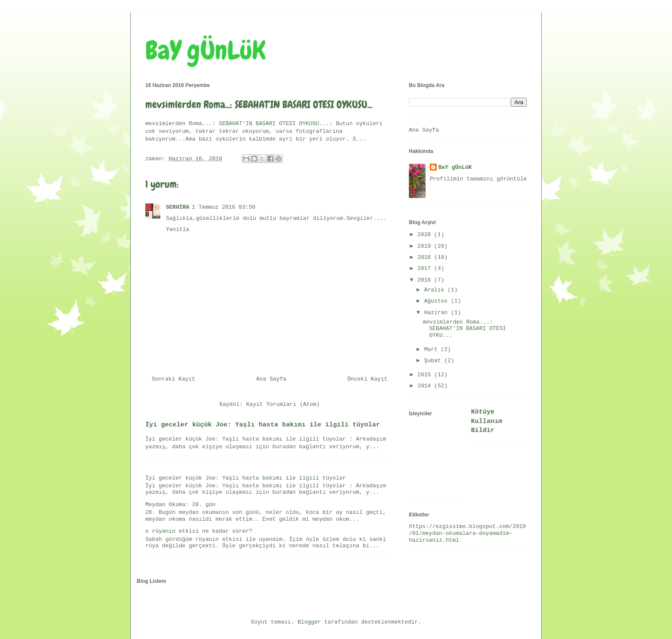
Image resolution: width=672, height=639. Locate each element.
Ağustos (438, 301)
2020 (426, 235)
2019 (426, 246)
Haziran (438, 313)
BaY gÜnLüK (205, 50)
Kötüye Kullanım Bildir (487, 421)
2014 (426, 386)
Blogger (309, 622)
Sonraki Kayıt (173, 379)
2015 (426, 375)
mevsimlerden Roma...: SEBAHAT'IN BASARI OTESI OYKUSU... (237, 124)
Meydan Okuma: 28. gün (180, 505)
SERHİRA (178, 207)
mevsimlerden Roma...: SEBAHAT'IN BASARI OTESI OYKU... (464, 329)
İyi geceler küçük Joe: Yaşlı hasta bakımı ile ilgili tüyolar (262, 425)
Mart (433, 349)
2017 (426, 268)
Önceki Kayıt (367, 379)
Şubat (434, 361)
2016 (426, 280)
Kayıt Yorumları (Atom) (283, 404)
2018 (426, 257)
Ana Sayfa (271, 379)
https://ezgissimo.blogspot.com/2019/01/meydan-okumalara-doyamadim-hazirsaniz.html (467, 533)
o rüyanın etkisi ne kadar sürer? (199, 531)
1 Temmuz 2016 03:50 (224, 207)
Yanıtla (178, 229)
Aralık (436, 290)
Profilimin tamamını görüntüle (478, 179)
